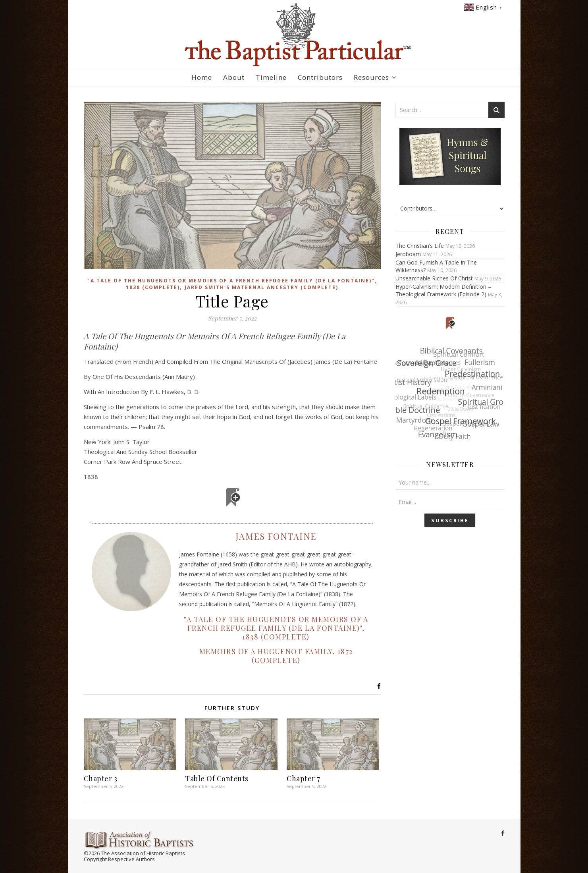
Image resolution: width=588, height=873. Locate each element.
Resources (371, 77)
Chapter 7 (304, 778)
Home (202, 77)
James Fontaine (276, 536)
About (234, 77)
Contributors (320, 77)
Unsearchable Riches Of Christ (434, 278)
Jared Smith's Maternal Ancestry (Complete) (261, 287)
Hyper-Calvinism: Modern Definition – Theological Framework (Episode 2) (443, 290)
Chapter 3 (101, 778)
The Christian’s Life (420, 246)
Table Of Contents (217, 778)
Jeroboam (408, 254)
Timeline (271, 77)
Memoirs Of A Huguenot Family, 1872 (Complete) (276, 656)
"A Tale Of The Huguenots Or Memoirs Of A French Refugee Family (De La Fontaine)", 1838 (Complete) (276, 628)
